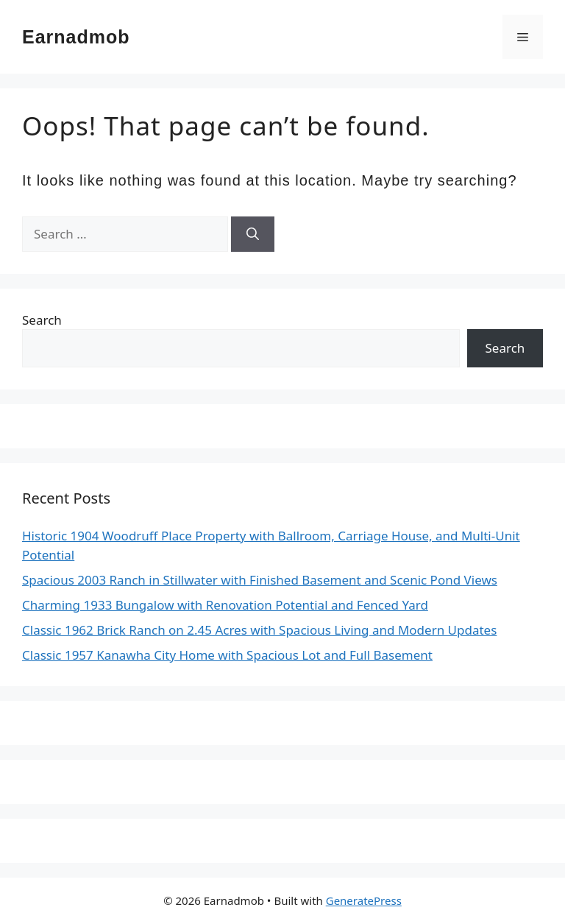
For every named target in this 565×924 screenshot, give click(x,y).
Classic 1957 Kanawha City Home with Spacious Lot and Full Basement (227, 655)
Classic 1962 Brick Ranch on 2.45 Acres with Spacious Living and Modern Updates (259, 630)
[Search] (253, 234)
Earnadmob (76, 37)
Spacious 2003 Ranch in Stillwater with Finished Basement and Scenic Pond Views (260, 580)
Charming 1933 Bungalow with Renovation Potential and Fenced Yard (225, 605)
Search (42, 320)
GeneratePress (364, 900)
